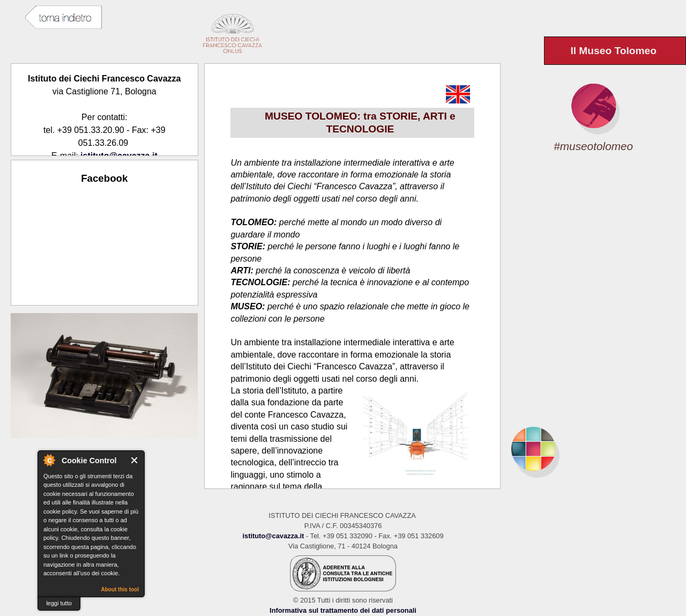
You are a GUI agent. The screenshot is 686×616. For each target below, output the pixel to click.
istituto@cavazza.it (273, 536)
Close (135, 460)
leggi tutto (59, 603)
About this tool (120, 589)
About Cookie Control (49, 460)
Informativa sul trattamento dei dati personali (343, 610)
